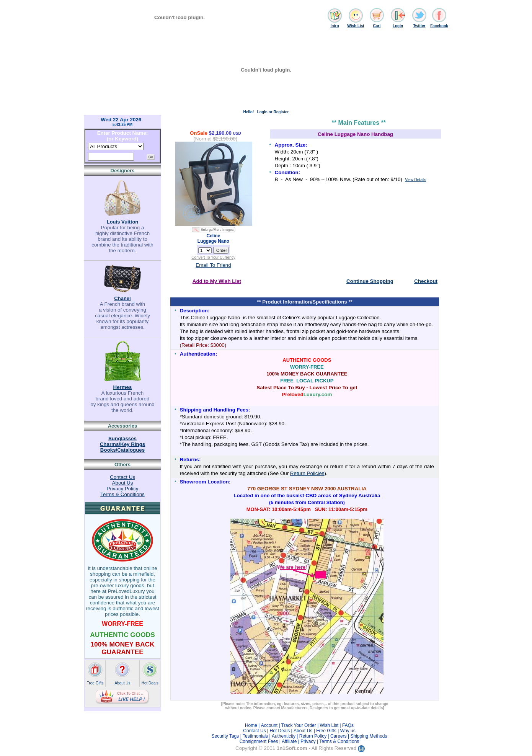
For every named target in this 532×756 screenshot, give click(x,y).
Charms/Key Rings (123, 444)
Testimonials (255, 736)
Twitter (419, 26)
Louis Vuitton (123, 222)
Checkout (426, 281)
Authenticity (284, 736)
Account (269, 725)
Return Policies (307, 473)
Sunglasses (122, 438)
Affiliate (289, 741)
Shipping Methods (369, 736)
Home (251, 725)
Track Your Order (299, 725)
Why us (348, 731)
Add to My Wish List (217, 281)
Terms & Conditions (122, 494)
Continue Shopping (370, 281)
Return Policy (313, 736)
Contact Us (122, 477)
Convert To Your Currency (213, 257)
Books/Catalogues (122, 450)
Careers (339, 736)
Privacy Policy (123, 489)
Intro (335, 26)
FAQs (348, 725)
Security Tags (225, 736)
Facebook (439, 26)
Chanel (122, 298)
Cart (377, 26)
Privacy (308, 741)
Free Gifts (95, 683)
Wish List (356, 26)
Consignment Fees (259, 741)
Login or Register (273, 112)
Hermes (123, 387)
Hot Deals (150, 683)
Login (398, 26)
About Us (123, 483)
